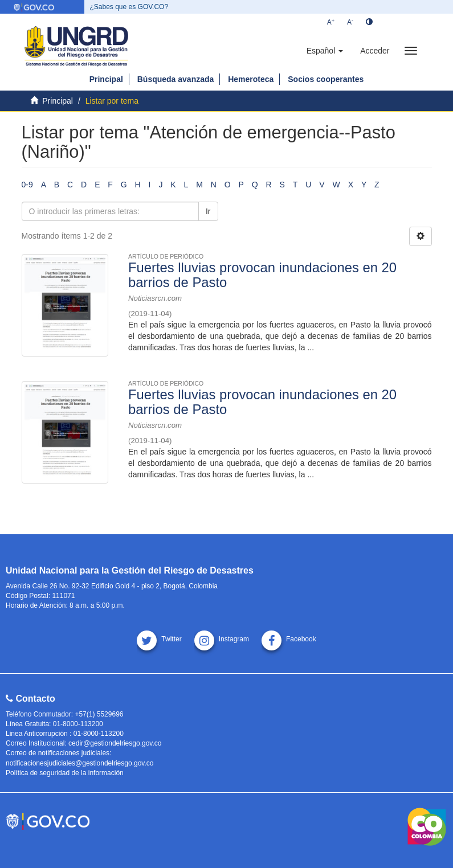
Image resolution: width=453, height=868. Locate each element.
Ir (208, 211)
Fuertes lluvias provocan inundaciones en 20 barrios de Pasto (262, 275)
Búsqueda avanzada (176, 79)
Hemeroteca (251, 79)
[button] (325, 51)
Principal (106, 79)
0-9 (27, 185)
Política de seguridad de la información (65, 773)
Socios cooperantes (326, 79)
